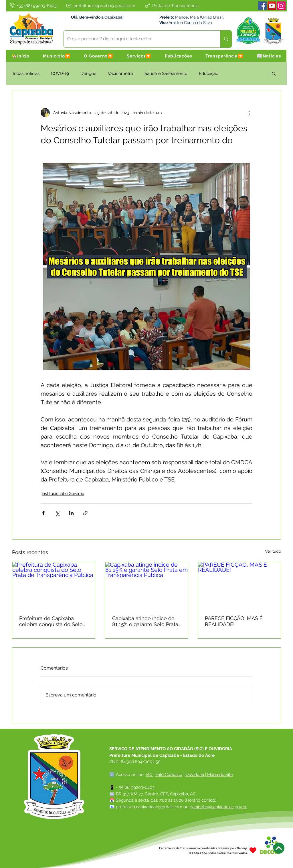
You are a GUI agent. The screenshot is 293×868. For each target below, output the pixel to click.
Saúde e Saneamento (166, 73)
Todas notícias (26, 73)
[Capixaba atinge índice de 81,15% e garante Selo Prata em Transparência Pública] (147, 585)
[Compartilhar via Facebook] (43, 513)
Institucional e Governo (63, 493)
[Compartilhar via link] (85, 513)
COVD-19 (60, 73)
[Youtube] (272, 6)
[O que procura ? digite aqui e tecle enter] (138, 39)
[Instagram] (281, 6)
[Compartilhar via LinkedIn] (71, 513)
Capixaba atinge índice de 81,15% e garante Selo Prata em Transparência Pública (145, 621)
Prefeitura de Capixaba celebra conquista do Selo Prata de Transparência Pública (51, 621)
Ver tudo (273, 551)
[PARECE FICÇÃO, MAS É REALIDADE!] (239, 585)
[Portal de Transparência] (171, 6)
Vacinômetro (120, 73)
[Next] (279, 848)
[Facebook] (262, 6)
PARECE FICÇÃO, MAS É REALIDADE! (234, 621)
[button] (57, 56)
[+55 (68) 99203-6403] (33, 6)
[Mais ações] (249, 113)
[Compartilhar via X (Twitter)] (57, 513)
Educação (209, 73)
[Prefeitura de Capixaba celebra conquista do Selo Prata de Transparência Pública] (54, 585)
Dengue (88, 73)
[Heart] (253, 850)
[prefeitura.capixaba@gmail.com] (100, 6)
